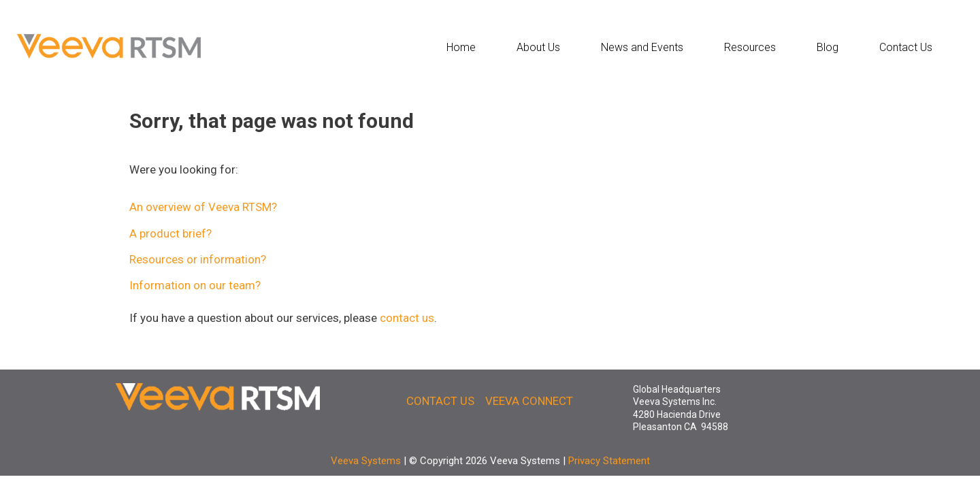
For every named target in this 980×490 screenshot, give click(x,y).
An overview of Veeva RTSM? (203, 207)
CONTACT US (440, 401)
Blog (828, 47)
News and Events (642, 47)
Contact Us (906, 47)
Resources (750, 47)
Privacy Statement (609, 461)
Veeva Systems (366, 461)
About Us (538, 47)
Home (461, 47)
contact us (407, 318)
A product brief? (170, 233)
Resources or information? (198, 259)
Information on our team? (195, 285)
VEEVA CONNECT (529, 401)
